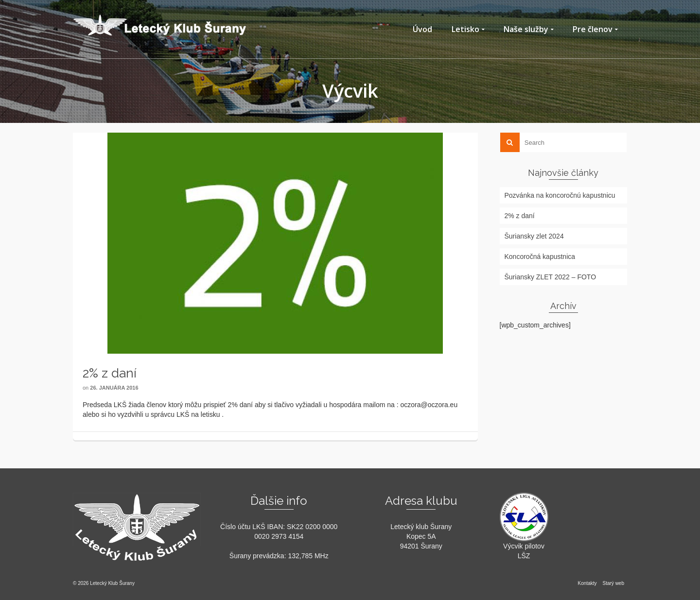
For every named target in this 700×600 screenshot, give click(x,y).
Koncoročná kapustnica (540, 257)
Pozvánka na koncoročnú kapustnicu (560, 195)
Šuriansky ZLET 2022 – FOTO (551, 277)
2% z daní (520, 216)
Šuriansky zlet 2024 (534, 236)
